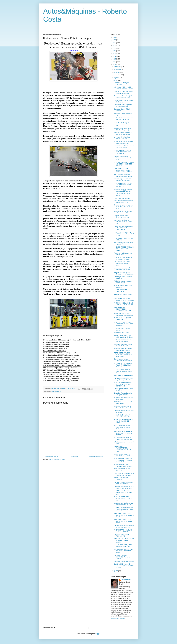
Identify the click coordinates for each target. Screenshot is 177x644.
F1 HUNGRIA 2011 (57, 391)
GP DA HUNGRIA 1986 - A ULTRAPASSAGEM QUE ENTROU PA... (123, 152)
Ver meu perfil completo (118, 619)
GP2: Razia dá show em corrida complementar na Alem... (124, 474)
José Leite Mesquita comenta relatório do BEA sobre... (123, 190)
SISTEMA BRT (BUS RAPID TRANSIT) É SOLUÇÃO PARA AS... (123, 365)
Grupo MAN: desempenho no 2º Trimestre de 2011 (123, 258)
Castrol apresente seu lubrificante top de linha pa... (124, 360)
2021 (115, 37)
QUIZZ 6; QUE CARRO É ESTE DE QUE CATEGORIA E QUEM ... (124, 566)
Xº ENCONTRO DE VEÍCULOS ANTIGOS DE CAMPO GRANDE (124, 249)
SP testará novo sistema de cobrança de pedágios (123, 341)
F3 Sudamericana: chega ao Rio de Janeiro (123, 282)
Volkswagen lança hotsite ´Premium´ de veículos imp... (124, 273)
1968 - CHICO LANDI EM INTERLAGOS (122, 470)
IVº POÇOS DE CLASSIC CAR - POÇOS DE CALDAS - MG (124, 304)
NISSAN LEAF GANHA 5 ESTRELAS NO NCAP (122, 416)
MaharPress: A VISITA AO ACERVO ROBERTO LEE (123, 455)
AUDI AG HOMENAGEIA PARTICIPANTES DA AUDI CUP (123, 499)
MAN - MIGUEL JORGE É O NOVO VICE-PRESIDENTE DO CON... (123, 433)
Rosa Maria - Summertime (122, 198)
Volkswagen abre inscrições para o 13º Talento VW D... (123, 269)
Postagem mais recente (51, 456)
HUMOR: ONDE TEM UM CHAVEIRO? (122, 291)
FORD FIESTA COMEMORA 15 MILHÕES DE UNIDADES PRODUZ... (124, 164)
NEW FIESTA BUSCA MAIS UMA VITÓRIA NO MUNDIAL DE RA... (124, 515)
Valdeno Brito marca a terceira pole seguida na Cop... (123, 119)
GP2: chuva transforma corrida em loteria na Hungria (124, 92)
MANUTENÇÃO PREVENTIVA (124, 376)
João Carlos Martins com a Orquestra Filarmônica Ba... (123, 407)
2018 (115, 45)
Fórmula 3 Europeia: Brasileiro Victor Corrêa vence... (123, 483)
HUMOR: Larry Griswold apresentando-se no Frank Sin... (123, 493)
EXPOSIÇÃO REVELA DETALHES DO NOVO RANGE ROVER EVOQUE (123, 170)
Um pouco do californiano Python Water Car (122, 138)
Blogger (98, 634)
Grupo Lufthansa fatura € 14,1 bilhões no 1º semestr (123, 217)
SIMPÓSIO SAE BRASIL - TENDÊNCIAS (122, 535)
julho (116, 80)
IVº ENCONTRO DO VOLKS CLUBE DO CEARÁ (123, 531)
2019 (115, 43)
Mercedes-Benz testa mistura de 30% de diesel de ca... (123, 345)
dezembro (118, 67)
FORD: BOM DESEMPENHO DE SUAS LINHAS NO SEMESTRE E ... (123, 384)
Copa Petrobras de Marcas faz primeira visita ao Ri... (124, 202)
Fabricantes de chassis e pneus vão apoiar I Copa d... (124, 147)
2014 (115, 56)
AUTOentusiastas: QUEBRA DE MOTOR (123, 319)
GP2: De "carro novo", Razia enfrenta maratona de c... (123, 546)
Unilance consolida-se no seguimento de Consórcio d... (123, 371)
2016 (115, 51)
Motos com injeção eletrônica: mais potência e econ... (123, 349)
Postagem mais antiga (96, 456)
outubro (117, 72)
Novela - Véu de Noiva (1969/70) (121, 479)
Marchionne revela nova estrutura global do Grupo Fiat (123, 222)
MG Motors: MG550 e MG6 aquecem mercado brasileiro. (124, 88)
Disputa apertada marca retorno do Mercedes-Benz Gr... (124, 526)
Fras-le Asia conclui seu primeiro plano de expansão (124, 314)
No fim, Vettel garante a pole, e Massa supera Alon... (124, 142)
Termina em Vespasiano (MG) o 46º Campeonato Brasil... (124, 97)
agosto (117, 78)
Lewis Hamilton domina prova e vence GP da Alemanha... (124, 487)
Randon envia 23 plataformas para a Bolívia (123, 254)
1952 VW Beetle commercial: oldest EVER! (123, 403)
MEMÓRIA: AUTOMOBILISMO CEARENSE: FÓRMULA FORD (124, 551)
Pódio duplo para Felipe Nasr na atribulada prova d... (123, 106)
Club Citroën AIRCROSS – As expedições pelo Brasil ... (123, 379)
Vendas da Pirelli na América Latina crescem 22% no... (123, 212)
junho (116, 571)
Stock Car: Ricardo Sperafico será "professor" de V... (123, 394)
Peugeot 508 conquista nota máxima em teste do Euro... (123, 336)
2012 (115, 62)
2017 (115, 48)
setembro (117, 75)
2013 (115, 59)
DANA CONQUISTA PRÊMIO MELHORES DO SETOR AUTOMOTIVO (123, 185)
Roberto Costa (126, 580)
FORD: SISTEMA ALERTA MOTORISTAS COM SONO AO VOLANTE (124, 355)
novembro (118, 70)
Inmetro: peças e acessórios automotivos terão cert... (123, 180)
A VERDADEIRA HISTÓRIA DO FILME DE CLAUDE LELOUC (124, 540)
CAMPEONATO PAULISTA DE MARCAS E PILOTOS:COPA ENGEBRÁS (124, 324)
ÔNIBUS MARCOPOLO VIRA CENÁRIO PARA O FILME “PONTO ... (123, 207)
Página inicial (74, 456)
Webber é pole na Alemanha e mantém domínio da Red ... (123, 504)
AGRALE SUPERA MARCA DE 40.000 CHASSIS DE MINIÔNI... (124, 421)
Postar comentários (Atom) (57, 460)
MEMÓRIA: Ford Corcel (121, 333)
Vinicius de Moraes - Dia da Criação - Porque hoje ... (123, 129)
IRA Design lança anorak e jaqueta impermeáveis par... (123, 438)
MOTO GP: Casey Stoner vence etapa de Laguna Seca (122, 427)
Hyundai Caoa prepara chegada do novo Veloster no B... (123, 158)
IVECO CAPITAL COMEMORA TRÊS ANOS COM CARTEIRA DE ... (124, 228)
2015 (115, 54)
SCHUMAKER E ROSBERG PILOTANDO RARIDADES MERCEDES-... (123, 460)
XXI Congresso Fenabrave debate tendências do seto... (124, 175)
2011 (115, 64)
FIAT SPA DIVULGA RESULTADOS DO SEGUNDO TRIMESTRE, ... (124, 309)
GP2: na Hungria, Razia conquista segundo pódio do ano (124, 124)
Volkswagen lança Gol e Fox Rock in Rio (123, 278)
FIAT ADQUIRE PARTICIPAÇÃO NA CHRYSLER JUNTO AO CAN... (122, 449)
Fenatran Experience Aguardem (124, 561)
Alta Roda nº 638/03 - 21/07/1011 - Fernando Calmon (122, 557)
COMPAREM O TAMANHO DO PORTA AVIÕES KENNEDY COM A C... (124, 509)
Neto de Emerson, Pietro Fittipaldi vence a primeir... (123, 465)
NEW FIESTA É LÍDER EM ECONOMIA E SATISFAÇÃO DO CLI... (124, 234)
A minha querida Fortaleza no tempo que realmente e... (123, 134)
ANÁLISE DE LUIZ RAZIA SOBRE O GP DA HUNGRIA (124, 299)
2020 (115, 40)
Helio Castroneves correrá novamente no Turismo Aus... (122, 264)
